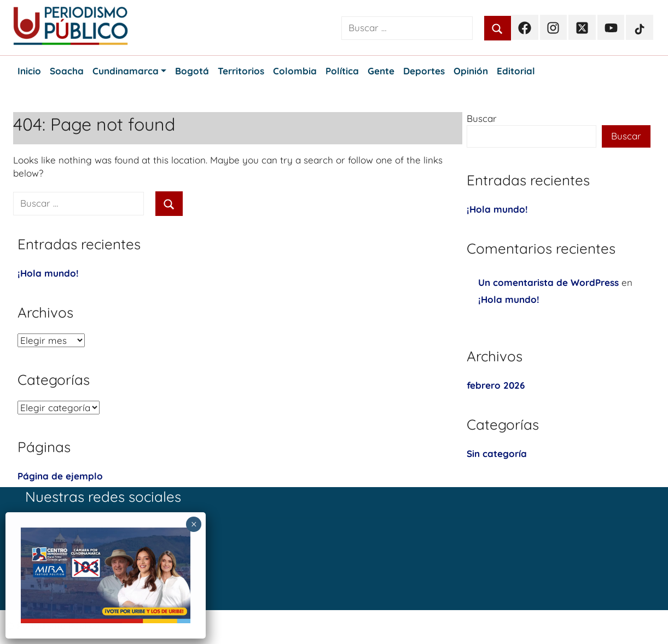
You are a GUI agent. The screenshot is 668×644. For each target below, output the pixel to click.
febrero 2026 (496, 385)
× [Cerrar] (194, 524)
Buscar (482, 118)
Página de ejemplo (60, 476)
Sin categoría (497, 453)
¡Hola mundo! (48, 273)
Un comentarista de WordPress (548, 282)
